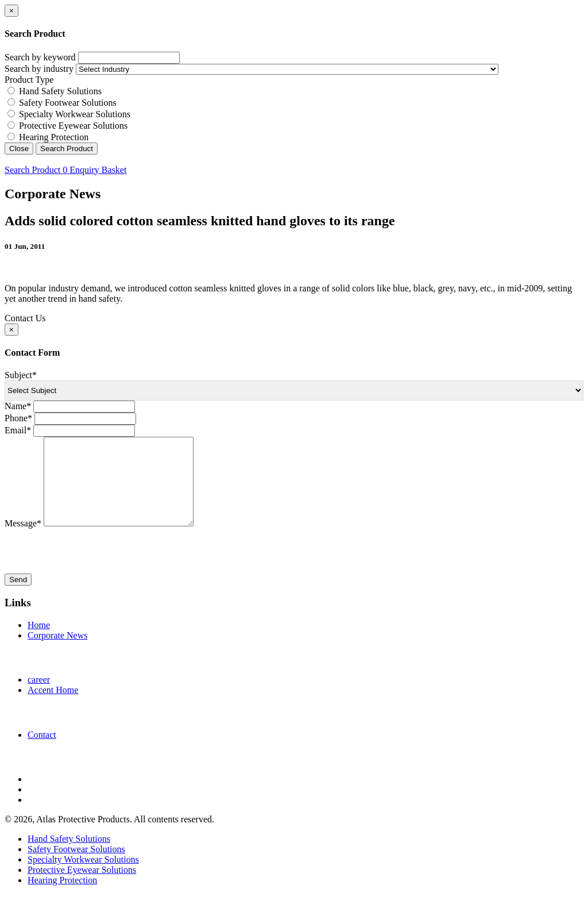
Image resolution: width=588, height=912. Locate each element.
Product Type (29, 80)
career (39, 697)
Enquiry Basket (94, 170)
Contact (42, 752)
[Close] (11, 11)
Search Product (67, 149)
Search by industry (39, 69)
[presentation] (92, 568)
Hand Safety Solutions (60, 91)
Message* (23, 540)
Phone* (18, 418)
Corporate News (57, 653)
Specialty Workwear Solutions (75, 114)
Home (39, 642)
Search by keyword (40, 57)
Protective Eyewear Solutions (73, 126)
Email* (18, 430)
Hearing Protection (54, 137)
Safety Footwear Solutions (68, 103)
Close (19, 149)
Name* (18, 406)
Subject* (21, 375)
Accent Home (53, 707)
